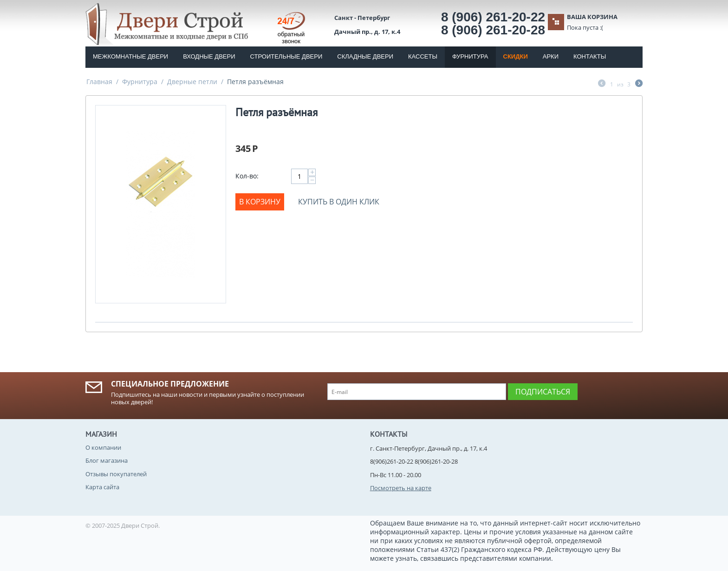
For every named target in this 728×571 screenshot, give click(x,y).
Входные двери (209, 56)
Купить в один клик (339, 202)
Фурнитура (470, 56)
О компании (103, 447)
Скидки (516, 56)
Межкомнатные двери (130, 56)
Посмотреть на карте (401, 488)
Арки (551, 56)
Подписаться (543, 392)
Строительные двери (286, 56)
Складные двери (365, 56)
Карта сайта (102, 487)
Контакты (590, 56)
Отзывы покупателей (116, 474)
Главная (99, 82)
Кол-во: (247, 176)
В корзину (260, 202)
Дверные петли (192, 82)
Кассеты (423, 56)
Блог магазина (107, 460)
